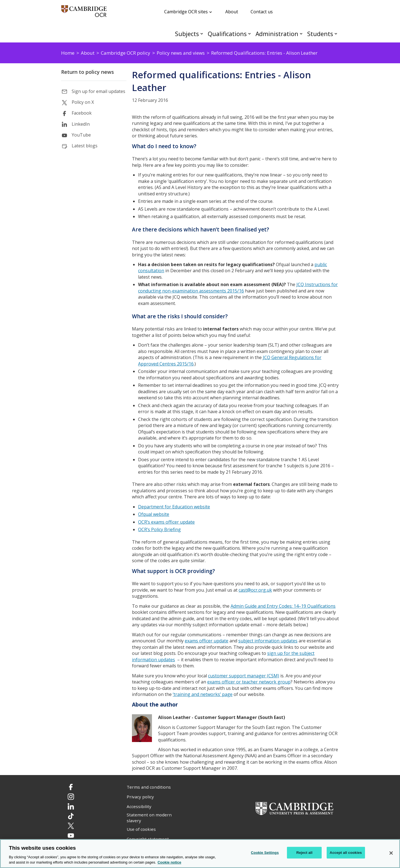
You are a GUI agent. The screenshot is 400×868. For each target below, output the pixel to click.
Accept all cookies (346, 853)
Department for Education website (174, 507)
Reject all (304, 853)
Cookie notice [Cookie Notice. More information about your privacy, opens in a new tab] (169, 862)
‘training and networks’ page (203, 694)
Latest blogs (85, 146)
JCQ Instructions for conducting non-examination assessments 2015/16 (238, 288)
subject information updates (268, 641)
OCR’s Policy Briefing (159, 529)
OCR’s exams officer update (166, 522)
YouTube (81, 135)
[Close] (391, 853)
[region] (200, 854)
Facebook (82, 113)
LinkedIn (81, 124)
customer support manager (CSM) (244, 676)
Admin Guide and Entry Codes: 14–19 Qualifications (283, 606)
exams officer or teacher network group (249, 682)
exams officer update (207, 641)
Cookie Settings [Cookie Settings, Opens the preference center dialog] (265, 853)
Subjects (187, 34)
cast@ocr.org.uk (255, 590)
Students (320, 34)
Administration (277, 34)
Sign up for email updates (98, 91)
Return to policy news (87, 72)
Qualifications (227, 34)
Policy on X (83, 102)
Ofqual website (154, 514)
